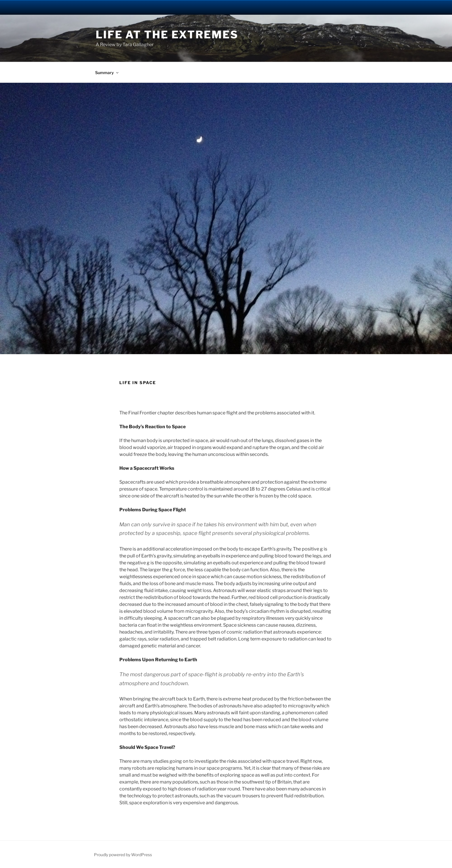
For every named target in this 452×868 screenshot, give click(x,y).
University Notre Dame (53, 7)
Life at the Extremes (167, 35)
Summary (107, 73)
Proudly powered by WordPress (123, 855)
